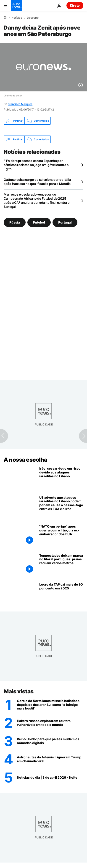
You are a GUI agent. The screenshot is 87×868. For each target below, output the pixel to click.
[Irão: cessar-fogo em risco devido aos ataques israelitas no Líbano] (61, 477)
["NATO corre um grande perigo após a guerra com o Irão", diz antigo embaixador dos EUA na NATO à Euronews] (61, 535)
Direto (75, 5)
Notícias (17, 18)
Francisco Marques (20, 104)
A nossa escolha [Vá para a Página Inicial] (25, 460)
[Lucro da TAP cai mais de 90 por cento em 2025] (61, 593)
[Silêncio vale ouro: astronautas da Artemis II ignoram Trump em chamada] (50, 759)
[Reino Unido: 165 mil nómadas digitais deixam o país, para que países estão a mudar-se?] (50, 741)
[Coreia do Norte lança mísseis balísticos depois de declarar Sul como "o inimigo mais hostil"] (50, 705)
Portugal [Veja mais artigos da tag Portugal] (65, 222)
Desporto (33, 18)
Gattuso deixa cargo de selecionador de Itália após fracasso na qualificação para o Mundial (38, 182)
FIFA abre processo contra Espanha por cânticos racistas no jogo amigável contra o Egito (36, 165)
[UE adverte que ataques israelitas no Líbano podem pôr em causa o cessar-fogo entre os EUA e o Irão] (61, 507)
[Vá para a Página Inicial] (16, 5)
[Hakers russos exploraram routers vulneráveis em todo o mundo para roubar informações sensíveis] (50, 723)
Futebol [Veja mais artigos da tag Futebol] (39, 222)
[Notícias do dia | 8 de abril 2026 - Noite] (50, 777)
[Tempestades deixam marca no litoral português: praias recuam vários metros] (61, 565)
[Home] (5, 18)
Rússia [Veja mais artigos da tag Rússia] (15, 222)
